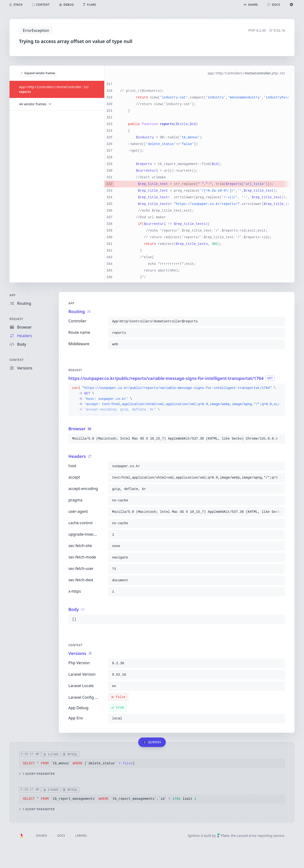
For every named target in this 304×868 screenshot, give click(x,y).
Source (41, 836)
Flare (223, 836)
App (12, 295)
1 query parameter (37, 774)
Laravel (81, 836)
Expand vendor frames (38, 73)
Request (16, 319)
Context (17, 360)
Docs (61, 836)
